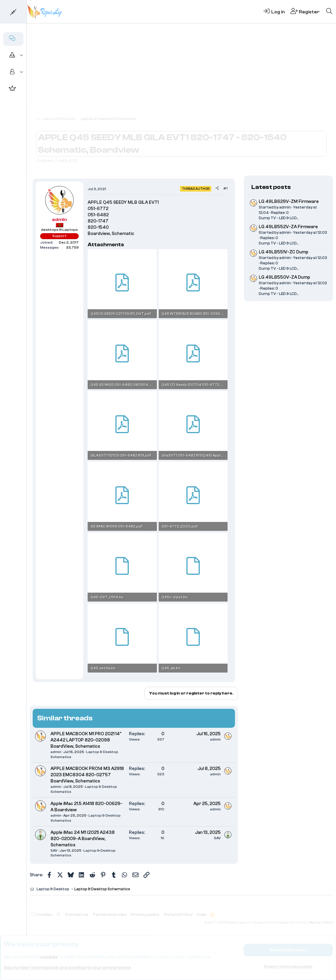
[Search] (329, 12)
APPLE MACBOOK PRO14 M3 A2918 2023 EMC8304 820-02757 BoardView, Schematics (87, 775)
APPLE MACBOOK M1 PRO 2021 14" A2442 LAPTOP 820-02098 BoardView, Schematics (86, 740)
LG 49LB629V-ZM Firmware (289, 202)
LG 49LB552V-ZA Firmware (288, 227)
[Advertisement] (181, 74)
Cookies (42, 914)
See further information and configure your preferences (67, 968)
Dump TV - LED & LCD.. (279, 218)
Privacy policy (145, 914)
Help (201, 914)
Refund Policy (178, 914)
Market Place (321, 923)
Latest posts (271, 187)
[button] (22, 56)
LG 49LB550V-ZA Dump (284, 277)
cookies (49, 957)
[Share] (217, 188)
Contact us (76, 914)
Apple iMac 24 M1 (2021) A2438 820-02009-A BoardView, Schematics (83, 839)
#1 (225, 188)
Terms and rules (110, 914)
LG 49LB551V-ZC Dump (284, 252)
